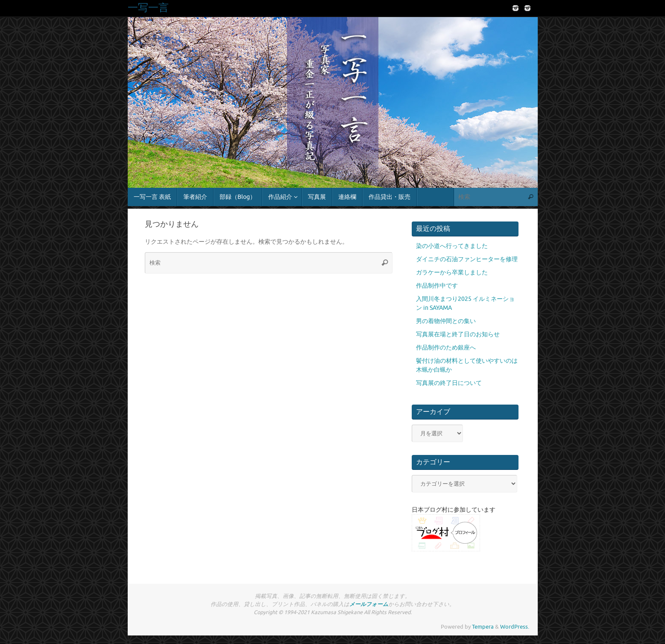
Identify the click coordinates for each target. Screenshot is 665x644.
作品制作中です (437, 286)
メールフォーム (369, 604)
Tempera (483, 627)
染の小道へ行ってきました (452, 246)
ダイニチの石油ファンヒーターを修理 (467, 259)
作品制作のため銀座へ (446, 348)
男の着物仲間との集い (446, 321)
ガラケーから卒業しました (452, 272)
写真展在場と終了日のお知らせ (458, 334)
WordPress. (515, 627)
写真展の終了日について (449, 383)
